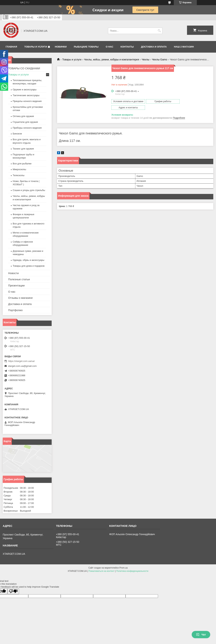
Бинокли (17, 134)
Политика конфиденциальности (132, 571)
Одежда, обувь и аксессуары (28, 260)
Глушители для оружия (25, 122)
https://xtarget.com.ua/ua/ (21, 361)
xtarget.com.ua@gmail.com (22, 366)
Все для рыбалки (22, 164)
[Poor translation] (13, 591)
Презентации (16, 285)
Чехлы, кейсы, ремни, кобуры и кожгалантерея (112, 60)
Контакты (127, 47)
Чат (201, 635)
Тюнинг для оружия (23, 149)
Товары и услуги (36, 47)
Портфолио (15, 310)
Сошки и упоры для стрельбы (29, 190)
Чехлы (146, 60)
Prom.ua (123, 568)
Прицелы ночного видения (27, 101)
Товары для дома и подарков (29, 266)
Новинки (61, 47)
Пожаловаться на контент (101, 571)
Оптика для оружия (23, 116)
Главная (11, 47)
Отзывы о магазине (20, 298)
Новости (13, 273)
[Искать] (159, 31)
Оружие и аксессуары (25, 90)
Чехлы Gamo (159, 60)
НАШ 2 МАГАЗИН (184, 47)
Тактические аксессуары (26, 95)
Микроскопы (19, 169)
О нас (109, 47)
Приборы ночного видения (27, 128)
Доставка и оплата (154, 47)
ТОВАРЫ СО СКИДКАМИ (24, 68)
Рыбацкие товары (86, 47)
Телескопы (19, 175)
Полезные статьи (19, 279)
